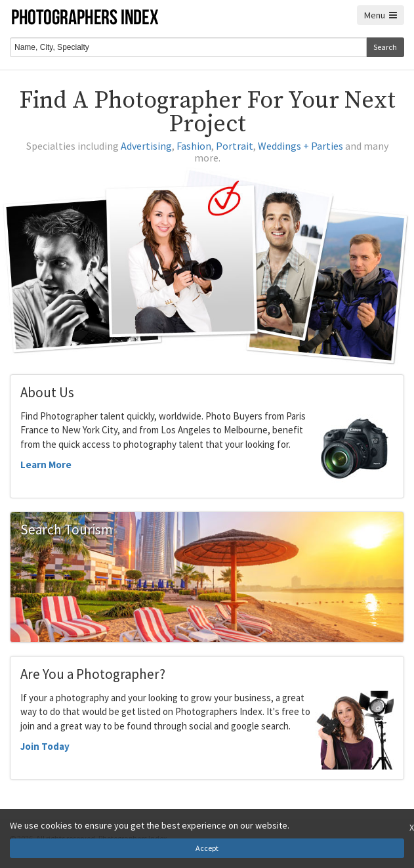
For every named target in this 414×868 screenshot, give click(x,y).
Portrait (235, 146)
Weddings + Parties (300, 146)
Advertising (146, 146)
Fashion (194, 146)
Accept (207, 848)
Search (385, 47)
